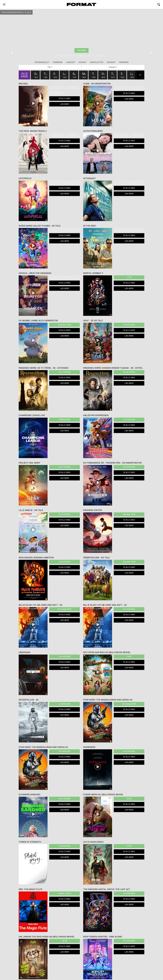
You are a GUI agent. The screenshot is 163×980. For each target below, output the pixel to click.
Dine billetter (97, 62)
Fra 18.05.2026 (65, 704)
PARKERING (124, 62)
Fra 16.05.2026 (129, 609)
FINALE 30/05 (65, 420)
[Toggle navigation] (4, 4)
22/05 (129, 799)
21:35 (130, 277)
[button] (12, 53)
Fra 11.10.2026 (65, 372)
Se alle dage (65, 98)
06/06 (65, 941)
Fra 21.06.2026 (129, 420)
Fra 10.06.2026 (129, 941)
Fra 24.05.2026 (65, 846)
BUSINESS (111, 62)
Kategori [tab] (112, 67)
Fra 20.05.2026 (65, 751)
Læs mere (65, 104)
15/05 (129, 657)
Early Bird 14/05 (65, 325)
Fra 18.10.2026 (129, 372)
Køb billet (81, 50)
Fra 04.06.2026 (129, 893)
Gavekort (71, 62)
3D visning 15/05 (65, 609)
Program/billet (42, 62)
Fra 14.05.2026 (65, 657)
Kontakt (83, 62)
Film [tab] (49, 67)
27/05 (129, 846)
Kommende (58, 62)
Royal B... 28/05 (65, 893)
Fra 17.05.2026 (65, 467)
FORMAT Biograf (76, 4)
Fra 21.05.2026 (129, 751)
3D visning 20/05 (129, 704)
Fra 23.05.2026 (129, 325)
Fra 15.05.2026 (65, 514)
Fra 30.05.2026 (129, 467)
